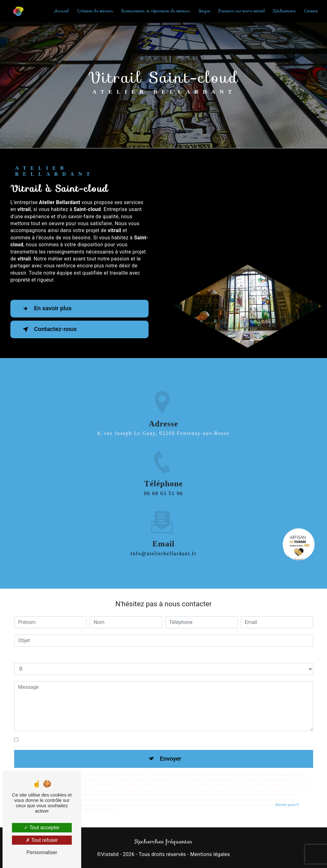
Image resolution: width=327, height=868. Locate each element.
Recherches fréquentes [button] (163, 842)
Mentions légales (210, 854)
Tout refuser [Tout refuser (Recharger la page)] (42, 840)
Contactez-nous (48, 329)
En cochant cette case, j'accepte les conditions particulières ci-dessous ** (102, 740)
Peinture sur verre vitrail (242, 11)
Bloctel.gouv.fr (287, 805)
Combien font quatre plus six (46, 657)
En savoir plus (46, 309)
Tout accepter (42, 828)
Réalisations (285, 11)
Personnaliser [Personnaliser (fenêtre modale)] (42, 852)
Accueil (62, 11)
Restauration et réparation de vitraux (156, 11)
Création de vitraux (95, 11)
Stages (204, 11)
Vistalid (110, 854)
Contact (311, 11)
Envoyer (171, 759)
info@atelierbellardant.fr (164, 548)
